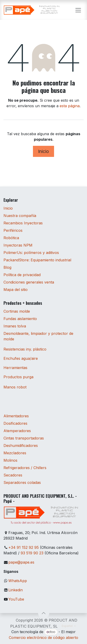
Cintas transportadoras (24, 438)
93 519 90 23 (32, 553)
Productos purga (18, 377)
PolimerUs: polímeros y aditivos (31, 253)
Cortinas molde (17, 311)
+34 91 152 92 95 (24, 547)
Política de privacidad (22, 275)
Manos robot (15, 387)
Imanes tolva (15, 326)
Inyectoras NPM (18, 245)
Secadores (13, 475)
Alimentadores (16, 416)
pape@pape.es (21, 562)
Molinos (10, 460)
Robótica (11, 238)
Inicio (43, 151)
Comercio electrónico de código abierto (43, 638)
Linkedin (16, 590)
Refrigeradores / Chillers (25, 468)
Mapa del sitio (16, 290)
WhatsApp (18, 581)
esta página (70, 106)
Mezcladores (15, 453)
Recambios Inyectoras (23, 223)
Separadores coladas (22, 482)
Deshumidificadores (21, 446)
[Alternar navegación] (78, 10)
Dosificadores (15, 423)
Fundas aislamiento (20, 319)
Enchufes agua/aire (21, 358)
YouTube (16, 599)
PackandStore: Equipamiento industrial (37, 260)
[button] (44, 613)
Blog (7, 267)
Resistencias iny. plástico (25, 349)
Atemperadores (17, 431)
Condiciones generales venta (29, 282)
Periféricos (13, 230)
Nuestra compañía (20, 216)
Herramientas (15, 368)
